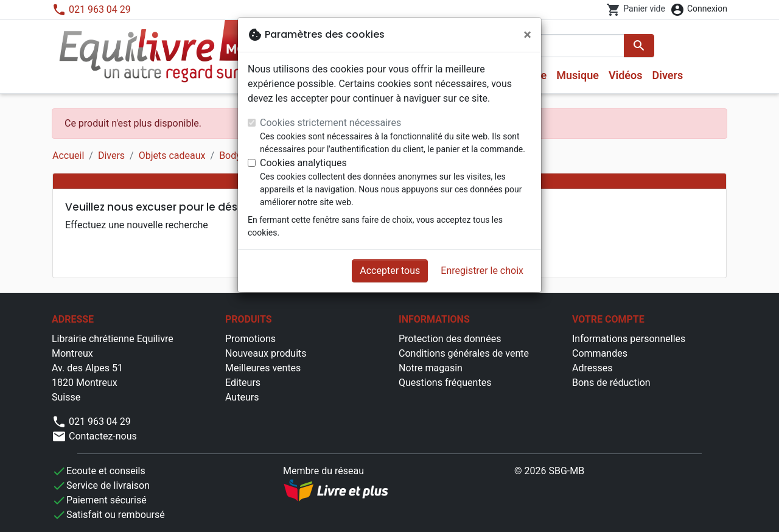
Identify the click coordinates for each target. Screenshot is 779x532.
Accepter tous (390, 271)
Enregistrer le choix (482, 271)
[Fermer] (527, 35)
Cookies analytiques (303, 163)
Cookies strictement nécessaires (330, 123)
